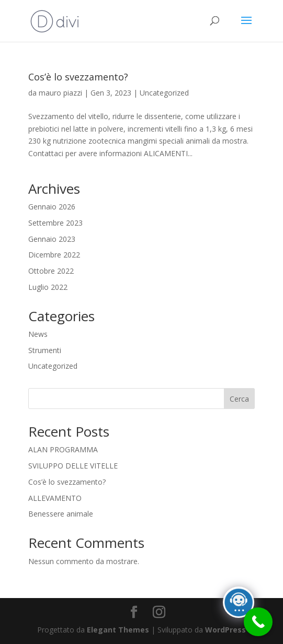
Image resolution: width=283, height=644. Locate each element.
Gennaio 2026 (52, 207)
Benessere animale (61, 514)
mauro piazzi (60, 93)
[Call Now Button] (258, 622)
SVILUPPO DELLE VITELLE (73, 466)
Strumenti (45, 350)
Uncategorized (164, 93)
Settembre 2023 (55, 223)
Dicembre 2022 (54, 255)
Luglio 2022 (48, 287)
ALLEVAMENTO (55, 498)
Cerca (239, 399)
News (38, 334)
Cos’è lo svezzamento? (78, 77)
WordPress (225, 630)
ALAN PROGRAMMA (63, 449)
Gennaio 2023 (52, 239)
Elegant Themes (118, 630)
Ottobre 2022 (51, 271)
